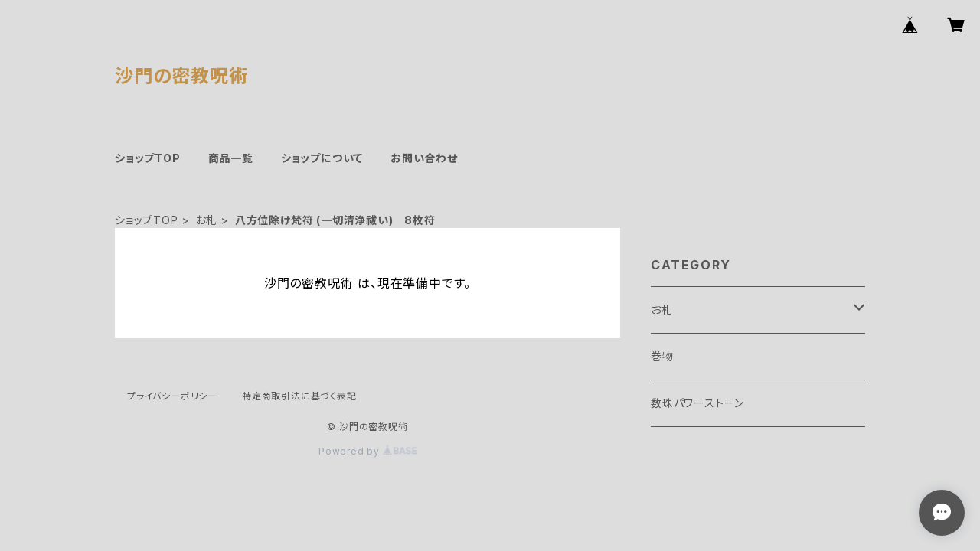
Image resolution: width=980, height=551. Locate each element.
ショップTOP (148, 158)
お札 (206, 220)
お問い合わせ (424, 158)
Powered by (367, 451)
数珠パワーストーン (697, 403)
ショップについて (322, 158)
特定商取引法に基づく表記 (299, 396)
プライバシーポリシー (172, 396)
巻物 (662, 356)
